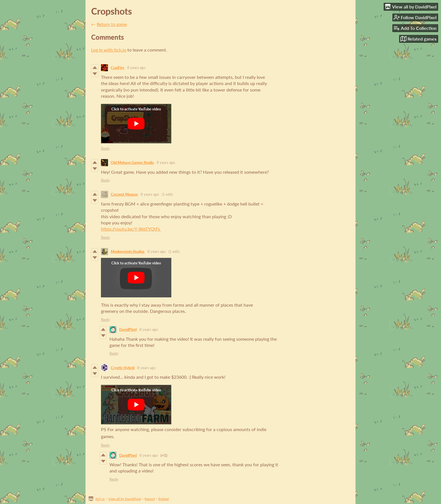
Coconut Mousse (124, 194)
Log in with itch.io (109, 50)
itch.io (100, 499)
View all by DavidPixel (125, 499)
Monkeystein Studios (128, 251)
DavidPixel (128, 329)
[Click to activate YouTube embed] (136, 124)
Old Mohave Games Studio (132, 162)
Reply (105, 148)
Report (150, 499)
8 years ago (136, 68)
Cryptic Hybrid (123, 368)
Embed (164, 499)
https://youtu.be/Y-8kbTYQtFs (131, 229)
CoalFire (118, 68)
